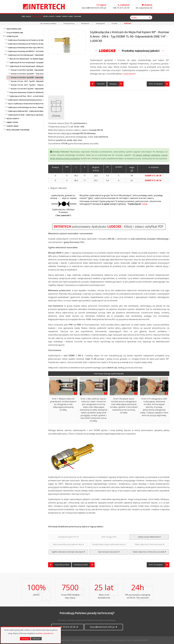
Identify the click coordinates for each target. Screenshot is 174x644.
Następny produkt (84, 565)
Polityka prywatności (102, 640)
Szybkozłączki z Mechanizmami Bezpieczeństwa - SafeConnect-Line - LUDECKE (35, 100)
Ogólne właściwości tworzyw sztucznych (68, 552)
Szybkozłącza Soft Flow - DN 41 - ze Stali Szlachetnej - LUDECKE (32, 96)
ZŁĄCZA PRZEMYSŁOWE (15, 33)
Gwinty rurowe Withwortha (149, 537)
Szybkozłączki (51, 17)
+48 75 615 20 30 (121, 6)
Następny (116, 84)
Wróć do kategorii (159, 84)
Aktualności (85, 23)
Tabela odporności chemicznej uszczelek (149, 552)
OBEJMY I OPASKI (12, 122)
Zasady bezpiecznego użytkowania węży (109, 544)
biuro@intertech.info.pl (94, 6)
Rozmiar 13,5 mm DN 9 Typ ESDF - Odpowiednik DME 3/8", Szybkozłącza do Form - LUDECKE (43, 89)
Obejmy (86, 17)
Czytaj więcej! (129, 74)
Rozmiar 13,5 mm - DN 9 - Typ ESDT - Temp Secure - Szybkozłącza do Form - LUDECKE (41, 85)
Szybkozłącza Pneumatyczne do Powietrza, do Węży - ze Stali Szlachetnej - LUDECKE (37, 44)
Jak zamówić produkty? (48, 23)
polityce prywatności (45, 633)
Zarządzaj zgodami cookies (121, 640)
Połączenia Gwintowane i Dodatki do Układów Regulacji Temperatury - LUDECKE (37, 92)
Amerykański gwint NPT (68, 537)
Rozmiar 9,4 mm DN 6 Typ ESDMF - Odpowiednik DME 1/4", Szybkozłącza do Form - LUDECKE (43, 77)
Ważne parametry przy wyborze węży (68, 544)
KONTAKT (128, 23)
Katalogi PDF (100, 23)
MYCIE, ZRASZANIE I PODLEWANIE (18, 130)
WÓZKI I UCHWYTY (13, 119)
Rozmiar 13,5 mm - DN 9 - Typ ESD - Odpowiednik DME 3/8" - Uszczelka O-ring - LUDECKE (42, 81)
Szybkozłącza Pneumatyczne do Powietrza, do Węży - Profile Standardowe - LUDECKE (38, 40)
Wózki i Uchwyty (70, 17)
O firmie (114, 23)
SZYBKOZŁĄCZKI (12, 36)
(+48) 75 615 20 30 (67, 627)
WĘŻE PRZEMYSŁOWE (14, 29)
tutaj (145, 204)
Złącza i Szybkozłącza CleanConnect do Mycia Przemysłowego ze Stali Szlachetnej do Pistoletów (42, 104)
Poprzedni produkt (59, 565)
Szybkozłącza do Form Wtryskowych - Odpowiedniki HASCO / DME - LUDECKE (35, 55)
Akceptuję (25, 639)
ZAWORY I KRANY (13, 126)
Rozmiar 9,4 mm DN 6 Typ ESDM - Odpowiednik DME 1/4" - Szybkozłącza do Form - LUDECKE (43, 70)
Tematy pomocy (69, 23)
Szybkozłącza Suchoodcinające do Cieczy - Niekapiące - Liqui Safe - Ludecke (34, 107)
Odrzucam (36, 639)
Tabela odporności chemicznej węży (149, 544)
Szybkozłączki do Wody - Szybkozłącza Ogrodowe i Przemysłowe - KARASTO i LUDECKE (38, 115)
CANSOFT (145, 640)
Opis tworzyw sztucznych (109, 552)
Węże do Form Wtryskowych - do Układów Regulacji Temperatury (32, 59)
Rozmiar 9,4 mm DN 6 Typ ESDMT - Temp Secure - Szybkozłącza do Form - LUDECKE (40, 74)
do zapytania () (144, 6)
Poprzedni (97, 84)
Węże (26, 17)
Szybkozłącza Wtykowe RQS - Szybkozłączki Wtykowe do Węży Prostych (33, 111)
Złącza (36, 17)
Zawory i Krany (101, 17)
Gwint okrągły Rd (109, 537)
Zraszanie (117, 17)
